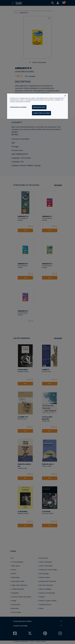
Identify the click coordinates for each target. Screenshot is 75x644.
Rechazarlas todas (39, 107)
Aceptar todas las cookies (41, 113)
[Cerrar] (65, 96)
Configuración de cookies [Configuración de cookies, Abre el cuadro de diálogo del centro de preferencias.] (18, 107)
